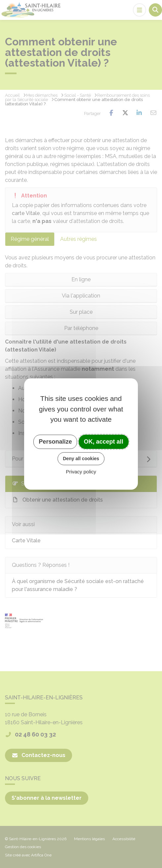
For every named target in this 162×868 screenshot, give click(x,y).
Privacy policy (81, 472)
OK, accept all (104, 442)
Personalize (55, 442)
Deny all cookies (81, 459)
